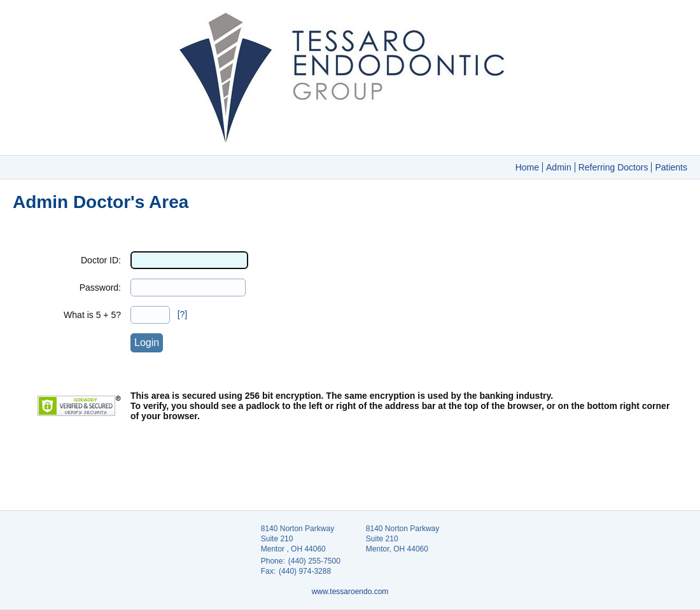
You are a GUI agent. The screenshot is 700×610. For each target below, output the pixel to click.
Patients (671, 167)
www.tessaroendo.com (350, 592)
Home (527, 167)
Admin (559, 167)
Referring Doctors (613, 167)
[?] (183, 314)
